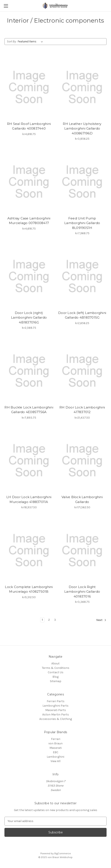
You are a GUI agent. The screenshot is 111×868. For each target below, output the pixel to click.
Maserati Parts (56, 710)
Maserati (56, 748)
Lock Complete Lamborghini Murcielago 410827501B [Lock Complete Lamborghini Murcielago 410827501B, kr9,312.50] (29, 589)
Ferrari (56, 739)
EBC (56, 752)
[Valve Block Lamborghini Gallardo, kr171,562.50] (82, 461)
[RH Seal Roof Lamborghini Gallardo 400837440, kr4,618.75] (29, 87)
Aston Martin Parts (56, 715)
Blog (55, 677)
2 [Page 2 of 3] (49, 620)
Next (101, 620)
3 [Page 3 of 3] (55, 620)
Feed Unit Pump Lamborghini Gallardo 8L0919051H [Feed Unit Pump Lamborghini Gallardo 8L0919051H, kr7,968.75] (82, 223)
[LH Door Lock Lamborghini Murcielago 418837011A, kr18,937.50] (29, 461)
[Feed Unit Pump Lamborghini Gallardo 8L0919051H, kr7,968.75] (82, 182)
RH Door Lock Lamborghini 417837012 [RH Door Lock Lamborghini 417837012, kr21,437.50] (82, 410)
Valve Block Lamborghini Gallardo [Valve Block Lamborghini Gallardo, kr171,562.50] (82, 499)
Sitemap (56, 681)
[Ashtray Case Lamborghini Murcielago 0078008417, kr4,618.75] (29, 182)
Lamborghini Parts (55, 706)
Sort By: (12, 41)
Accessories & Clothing (56, 719)
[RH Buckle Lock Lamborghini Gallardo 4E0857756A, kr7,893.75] (29, 371)
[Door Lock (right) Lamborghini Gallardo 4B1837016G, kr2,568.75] (29, 276)
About (55, 663)
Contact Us (56, 672)
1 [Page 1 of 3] (42, 620)
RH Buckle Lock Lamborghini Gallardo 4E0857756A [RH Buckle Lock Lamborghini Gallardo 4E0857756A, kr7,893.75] (29, 410)
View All (55, 761)
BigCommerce (63, 853)
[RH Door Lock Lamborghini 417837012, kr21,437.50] (82, 371)
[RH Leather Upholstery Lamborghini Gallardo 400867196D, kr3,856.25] (82, 87)
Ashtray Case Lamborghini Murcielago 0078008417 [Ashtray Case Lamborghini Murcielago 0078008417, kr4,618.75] (29, 221)
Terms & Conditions (56, 668)
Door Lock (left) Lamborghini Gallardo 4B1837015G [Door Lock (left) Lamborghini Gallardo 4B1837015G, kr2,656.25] (82, 315)
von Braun (55, 743)
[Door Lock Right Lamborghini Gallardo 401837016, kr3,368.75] (82, 550)
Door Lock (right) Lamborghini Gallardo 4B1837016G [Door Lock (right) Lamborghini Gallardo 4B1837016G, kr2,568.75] (29, 318)
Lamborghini (55, 757)
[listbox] (31, 42)
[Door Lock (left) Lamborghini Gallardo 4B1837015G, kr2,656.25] (82, 276)
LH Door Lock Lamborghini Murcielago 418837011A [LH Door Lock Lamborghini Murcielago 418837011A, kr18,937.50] (29, 499)
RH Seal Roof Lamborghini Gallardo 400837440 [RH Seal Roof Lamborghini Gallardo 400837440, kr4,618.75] (29, 126)
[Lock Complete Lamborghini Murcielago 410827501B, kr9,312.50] (29, 550)
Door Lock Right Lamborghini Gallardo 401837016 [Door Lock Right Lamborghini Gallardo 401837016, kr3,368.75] (82, 592)
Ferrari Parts (56, 701)
